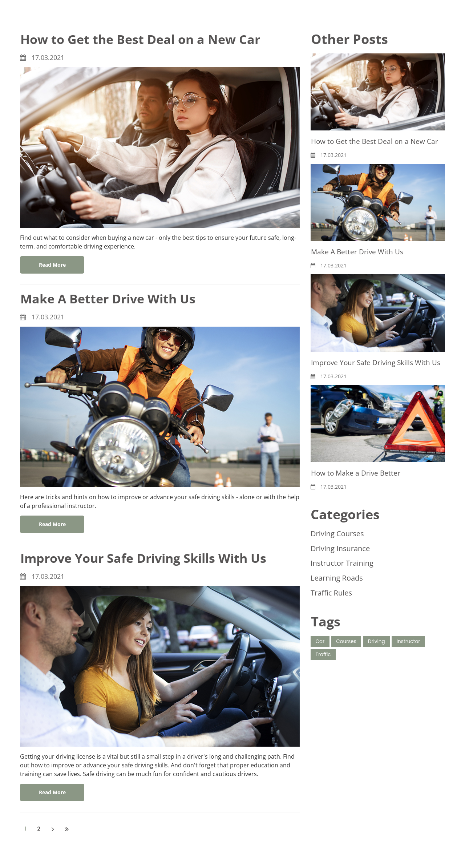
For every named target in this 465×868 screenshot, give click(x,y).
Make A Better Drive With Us (113, 298)
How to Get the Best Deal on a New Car (146, 39)
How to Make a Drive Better (357, 484)
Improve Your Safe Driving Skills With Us (151, 558)
